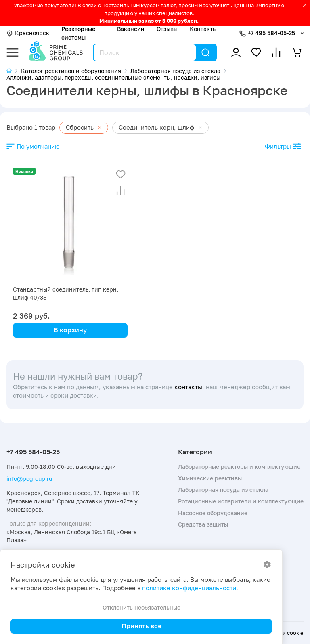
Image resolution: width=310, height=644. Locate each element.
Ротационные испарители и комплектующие (241, 501)
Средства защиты (203, 524)
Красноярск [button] (28, 33)
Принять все (141, 626)
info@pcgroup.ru (29, 479)
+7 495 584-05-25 (271, 33)
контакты (188, 387)
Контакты (203, 29)
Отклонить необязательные (141, 607)
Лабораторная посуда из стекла (223, 490)
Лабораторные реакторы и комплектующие (239, 467)
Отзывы (167, 29)
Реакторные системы (78, 33)
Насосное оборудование (213, 513)
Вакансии (131, 29)
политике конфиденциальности (189, 588)
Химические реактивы (210, 478)
